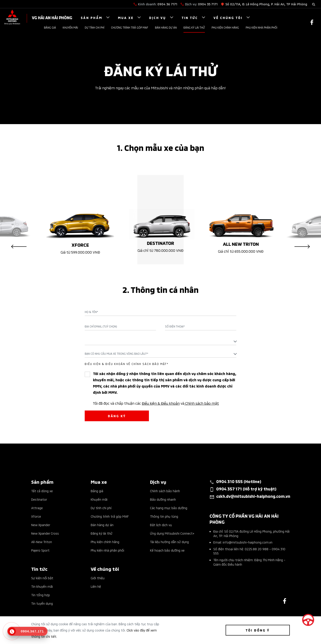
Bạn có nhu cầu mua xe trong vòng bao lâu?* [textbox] (116, 353)
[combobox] (160, 341)
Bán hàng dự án (166, 27)
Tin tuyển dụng (42, 603)
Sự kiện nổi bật (42, 578)
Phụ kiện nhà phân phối (261, 27)
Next (302, 247)
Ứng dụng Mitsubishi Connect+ (172, 533)
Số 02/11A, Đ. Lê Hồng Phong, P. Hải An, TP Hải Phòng (266, 4)
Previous (19, 247)
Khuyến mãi (70, 27)
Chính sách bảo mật (202, 403)
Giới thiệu (98, 578)
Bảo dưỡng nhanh (163, 499)
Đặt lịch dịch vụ (161, 525)
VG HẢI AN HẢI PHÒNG (52, 17)
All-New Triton (42, 542)
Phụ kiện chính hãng (225, 27)
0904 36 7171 (167, 4)
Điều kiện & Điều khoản (161, 403)
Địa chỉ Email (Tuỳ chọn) (101, 326)
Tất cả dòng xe (42, 491)
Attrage (37, 508)
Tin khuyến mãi (42, 586)
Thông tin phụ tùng (164, 516)
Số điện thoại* (175, 326)
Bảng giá (50, 27)
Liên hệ (96, 586)
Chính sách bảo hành (165, 491)
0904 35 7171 (208, 4)
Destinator (39, 499)
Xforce (36, 516)
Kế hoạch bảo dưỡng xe (167, 550)
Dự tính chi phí (95, 27)
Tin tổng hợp (41, 595)
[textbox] (160, 341)
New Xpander (41, 525)
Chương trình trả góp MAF (130, 27)
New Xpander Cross (45, 533)
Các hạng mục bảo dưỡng (169, 508)
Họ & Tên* (91, 312)
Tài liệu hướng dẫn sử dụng (169, 542)
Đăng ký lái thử (194, 27)
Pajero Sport (40, 550)
